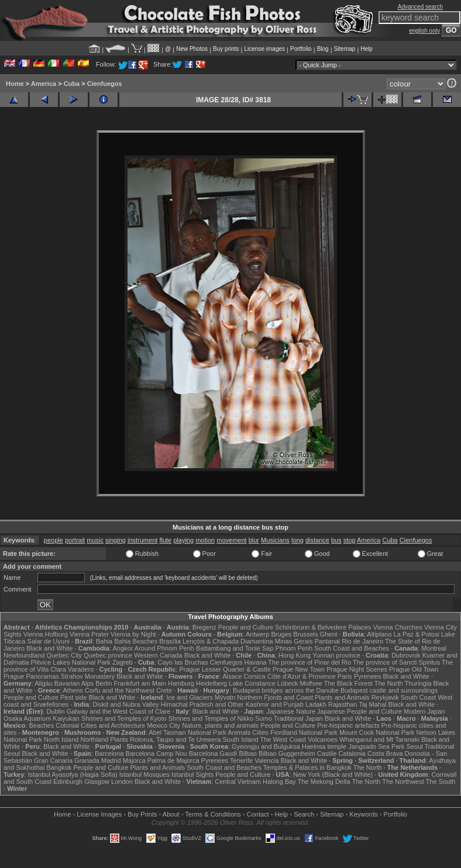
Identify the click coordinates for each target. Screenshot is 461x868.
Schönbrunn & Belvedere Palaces (323, 627)
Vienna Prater (89, 634)
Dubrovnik (406, 655)
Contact (258, 814)
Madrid (111, 760)
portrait (75, 540)
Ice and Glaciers (189, 697)
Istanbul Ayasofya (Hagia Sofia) (72, 774)
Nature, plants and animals (220, 725)
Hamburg (181, 683)
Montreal (434, 648)
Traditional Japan (298, 718)
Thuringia (418, 683)
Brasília (170, 641)
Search (304, 814)
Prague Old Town (414, 669)
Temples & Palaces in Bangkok (307, 767)
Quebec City (64, 655)
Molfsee (311, 683)
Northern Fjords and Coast (275, 697)
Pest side (73, 697)
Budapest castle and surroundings (389, 690)
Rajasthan (343, 704)
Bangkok (59, 767)
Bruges (281, 634)
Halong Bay (279, 781)
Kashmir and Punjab (275, 704)
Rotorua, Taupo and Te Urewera (176, 739)
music (95, 540)
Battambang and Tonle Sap (235, 648)
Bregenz (204, 627)
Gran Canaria (53, 760)
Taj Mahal (372, 704)
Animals (239, 732)
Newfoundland (24, 655)
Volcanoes (323, 739)
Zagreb (123, 662)
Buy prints (226, 49)
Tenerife (241, 760)
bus (336, 540)
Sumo (264, 718)
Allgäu (44, 683)
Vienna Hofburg (46, 634)
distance (317, 540)
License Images (99, 814)
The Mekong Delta (324, 781)
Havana (256, 662)
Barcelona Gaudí (213, 753)
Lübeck (288, 683)
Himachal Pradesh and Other (202, 704)
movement (231, 540)
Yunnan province (336, 655)
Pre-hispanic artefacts (348, 725)
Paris (345, 676)
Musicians (275, 540)
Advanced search (420, 7)
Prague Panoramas (31, 676)
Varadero (81, 669)
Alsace (232, 676)
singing (116, 540)
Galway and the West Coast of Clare (119, 711)
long (297, 540)
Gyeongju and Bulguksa (266, 746)
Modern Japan (424, 711)
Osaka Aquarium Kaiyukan (42, 718)
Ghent (329, 634)
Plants (119, 739)
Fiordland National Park (304, 732)
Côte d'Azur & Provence (302, 676)
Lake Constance (252, 683)
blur (254, 540)
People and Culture (246, 627)
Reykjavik (385, 697)
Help (367, 49)
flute (165, 540)
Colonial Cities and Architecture (100, 725)
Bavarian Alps (74, 683)
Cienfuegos (105, 84)
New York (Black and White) (333, 774)
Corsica (254, 676)
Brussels (305, 634)
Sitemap (345, 49)
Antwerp (257, 634)
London (122, 781)
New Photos (192, 49)
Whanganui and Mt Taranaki (379, 739)
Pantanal (327, 641)
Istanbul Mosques (145, 774)
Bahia (104, 641)
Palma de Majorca (173, 760)
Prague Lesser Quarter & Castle (225, 669)
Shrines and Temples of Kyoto (124, 718)
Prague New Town (299, 669)
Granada (87, 760)
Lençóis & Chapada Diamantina (228, 641)
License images (265, 49)
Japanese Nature (291, 711)
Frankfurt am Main (140, 683)
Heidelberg (211, 683)
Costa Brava (385, 753)
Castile (327, 753)
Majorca (134, 760)
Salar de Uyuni (49, 641)
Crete (164, 690)
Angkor (123, 648)
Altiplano (379, 634)
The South (441, 781)
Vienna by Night (133, 634)
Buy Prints (142, 814)
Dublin (55, 711)
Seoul (415, 746)
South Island (240, 739)
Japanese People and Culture (359, 711)
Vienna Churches (398, 627)
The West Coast (283, 739)
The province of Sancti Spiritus (396, 662)
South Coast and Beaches (352, 648)
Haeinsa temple (324, 746)
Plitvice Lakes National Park (70, 662)
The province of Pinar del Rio (309, 662)
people (54, 540)
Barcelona (109, 753)
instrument (142, 540)
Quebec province (108, 655)
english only (424, 31)
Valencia (266, 760)
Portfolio (301, 49)
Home (15, 84)
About (171, 814)
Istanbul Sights (192, 774)
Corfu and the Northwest (120, 690)
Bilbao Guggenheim (287, 753)
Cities (260, 732)
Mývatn (225, 697)
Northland (94, 739)
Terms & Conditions (213, 814)
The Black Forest (348, 683)
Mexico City (164, 725)
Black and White (49, 648)
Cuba (72, 84)
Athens (73, 690)
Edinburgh (68, 781)
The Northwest (403, 781)
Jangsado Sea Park (376, 746)
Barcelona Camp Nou (156, 753)
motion (205, 540)
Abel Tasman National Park (187, 732)
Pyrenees (367, 676)
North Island (61, 739)
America (44, 84)
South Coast (419, 697)
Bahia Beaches (136, 641)
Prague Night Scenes (357, 669)
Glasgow (97, 781)
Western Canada (158, 655)
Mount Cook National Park (377, 732)
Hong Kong (295, 655)
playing (183, 540)
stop (350, 540)
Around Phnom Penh (164, 648)
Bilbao (248, 753)
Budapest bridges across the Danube (286, 690)
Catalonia (352, 753)
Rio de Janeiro (362, 641)
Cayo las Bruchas (183, 662)
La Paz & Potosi (417, 634)
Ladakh (316, 704)
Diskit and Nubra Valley (126, 704)
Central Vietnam (238, 781)
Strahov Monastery (88, 676)
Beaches (41, 725)
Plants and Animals (342, 697)
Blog (323, 49)
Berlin (104, 683)
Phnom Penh (294, 648)
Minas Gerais (294, 641)
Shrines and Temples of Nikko (211, 718)
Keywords (363, 814)
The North (389, 683)
